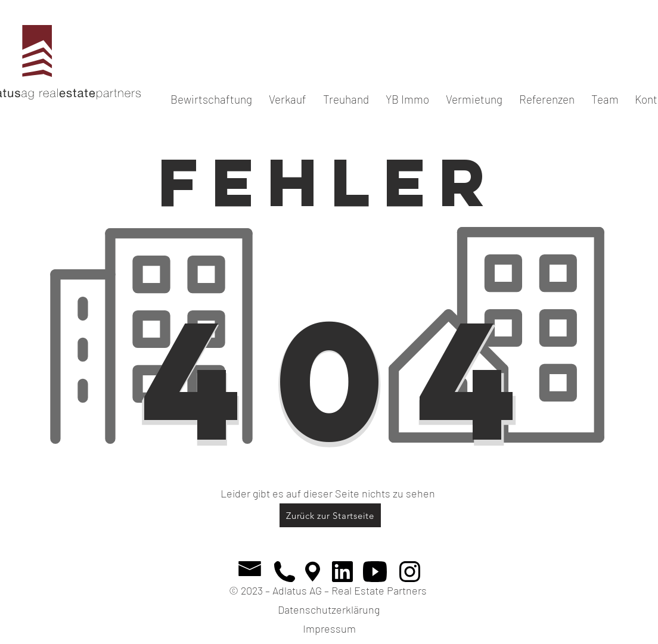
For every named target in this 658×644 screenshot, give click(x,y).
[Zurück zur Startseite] (330, 515)
